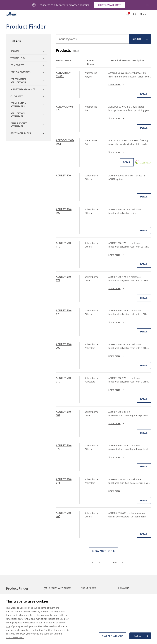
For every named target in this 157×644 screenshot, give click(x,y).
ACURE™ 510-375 (64, 481)
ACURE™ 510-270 (64, 380)
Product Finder (17, 588)
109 (115, 562)
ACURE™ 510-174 (64, 279)
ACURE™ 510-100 (64, 211)
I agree (141, 636)
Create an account (109, 5)
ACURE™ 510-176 (64, 312)
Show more (117, 85)
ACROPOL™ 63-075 (65, 108)
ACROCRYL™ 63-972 (63, 74)
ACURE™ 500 (63, 175)
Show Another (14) (103, 551)
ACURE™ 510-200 (64, 346)
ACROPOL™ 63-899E (65, 142)
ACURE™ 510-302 (64, 413)
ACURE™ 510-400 (64, 515)
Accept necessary (112, 636)
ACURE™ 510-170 (64, 245)
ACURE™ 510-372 (64, 447)
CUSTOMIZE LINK (15, 637)
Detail (144, 94)
